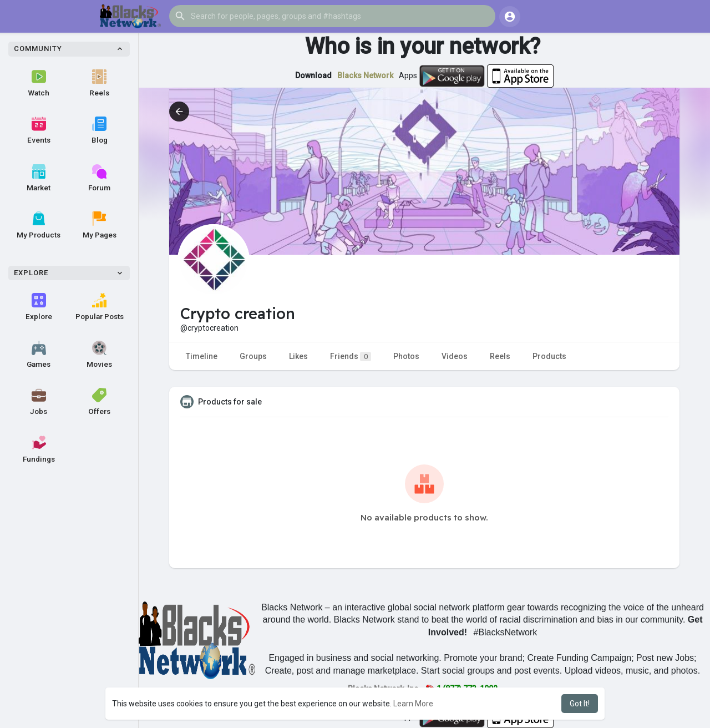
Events (39, 130)
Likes (298, 356)
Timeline (202, 356)
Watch (39, 83)
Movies (99, 355)
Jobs (39, 402)
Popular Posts (100, 307)
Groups (253, 356)
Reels (99, 83)
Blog (100, 130)
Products (549, 356)
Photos (406, 356)
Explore (39, 307)
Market (39, 178)
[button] (332, 16)
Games (39, 355)
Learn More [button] (413, 704)
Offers (99, 402)
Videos (455, 356)
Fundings (39, 449)
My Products (39, 225)
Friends (351, 357)
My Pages (100, 225)
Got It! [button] (580, 704)
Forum (99, 178)
